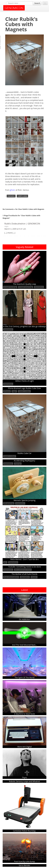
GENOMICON (14, 8)
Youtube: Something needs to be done (25, 567)
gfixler (12, 190)
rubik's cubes (22, 196)
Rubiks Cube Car (24, 424)
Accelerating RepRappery (24, 461)
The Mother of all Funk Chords (24, 574)
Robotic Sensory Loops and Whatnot (24, 781)
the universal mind (23, 570)
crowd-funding (10, 287)
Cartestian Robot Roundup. (24, 808)
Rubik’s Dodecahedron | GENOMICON (22, 224)
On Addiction (24, 607)
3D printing (9, 503)
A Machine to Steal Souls (24, 698)
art (5, 562)
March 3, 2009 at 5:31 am (15, 229)
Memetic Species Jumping (24, 484)
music (34, 577)
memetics (11, 196)
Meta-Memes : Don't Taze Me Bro (24, 533)
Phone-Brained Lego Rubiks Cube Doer (24, 388)
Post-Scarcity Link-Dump (24, 848)
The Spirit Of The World (24, 663)
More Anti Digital (24, 732)
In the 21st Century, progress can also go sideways (24, 309)
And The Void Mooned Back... (24, 634)
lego (14, 391)
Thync (24, 764)
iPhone (7, 391)
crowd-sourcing (26, 287)
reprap (18, 464)
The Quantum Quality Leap (24, 268)
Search (37, 3)
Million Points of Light (24, 357)
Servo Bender (25, 865)
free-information (11, 577)
